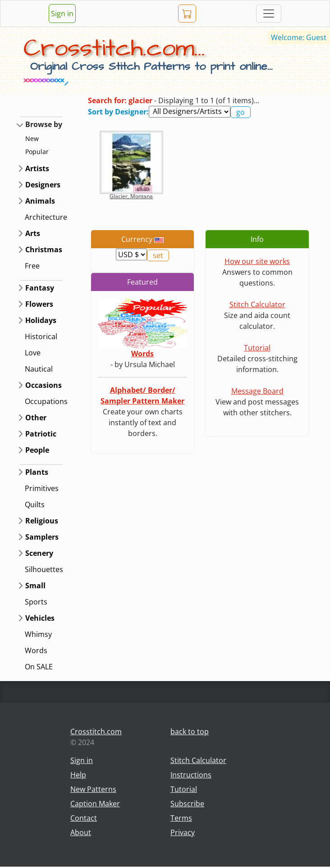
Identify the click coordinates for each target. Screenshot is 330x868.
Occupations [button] (46, 401)
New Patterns (93, 789)
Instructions (191, 775)
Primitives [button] (42, 488)
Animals (40, 201)
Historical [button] (41, 336)
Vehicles (40, 618)
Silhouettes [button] (44, 569)
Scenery (39, 553)
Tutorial (257, 348)
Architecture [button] (46, 217)
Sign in (62, 14)
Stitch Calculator (257, 304)
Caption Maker (95, 804)
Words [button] (36, 650)
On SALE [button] (39, 667)
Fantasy (40, 288)
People (37, 450)
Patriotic (41, 434)
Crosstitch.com (96, 732)
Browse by (44, 124)
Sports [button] (36, 602)
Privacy (183, 832)
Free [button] (32, 266)
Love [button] (33, 353)
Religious (42, 521)
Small (35, 586)
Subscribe (187, 804)
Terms (181, 818)
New (32, 139)
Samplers (42, 537)
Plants (37, 472)
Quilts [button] (35, 504)
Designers (43, 185)
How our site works (257, 261)
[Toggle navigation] (269, 14)
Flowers (39, 304)
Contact (84, 818)
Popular (37, 152)
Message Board (257, 391)
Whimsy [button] (38, 634)
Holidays (41, 320)
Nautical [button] (39, 369)
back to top (190, 732)
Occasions (44, 385)
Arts (33, 233)
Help (78, 775)
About (81, 832)
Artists (37, 168)
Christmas (44, 250)
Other (36, 418)
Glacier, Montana (131, 196)
